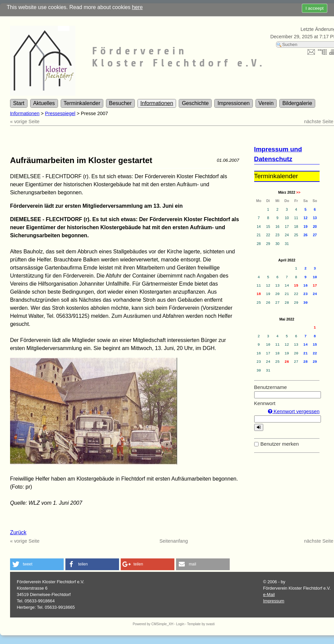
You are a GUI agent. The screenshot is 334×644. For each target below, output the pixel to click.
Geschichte (195, 103)
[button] (37, 564)
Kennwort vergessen (294, 411)
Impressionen (233, 103)
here (137, 7)
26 (287, 362)
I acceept (315, 8)
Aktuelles (44, 103)
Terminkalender (82, 103)
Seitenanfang (174, 541)
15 (296, 286)
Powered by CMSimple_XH (153, 624)
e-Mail (269, 595)
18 (259, 294)
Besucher (120, 103)
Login (180, 624)
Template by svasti (201, 624)
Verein (266, 103)
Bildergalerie (297, 103)
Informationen (157, 103)
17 (315, 286)
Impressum (273, 601)
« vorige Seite (25, 121)
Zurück (18, 532)
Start (19, 103)
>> (298, 192)
